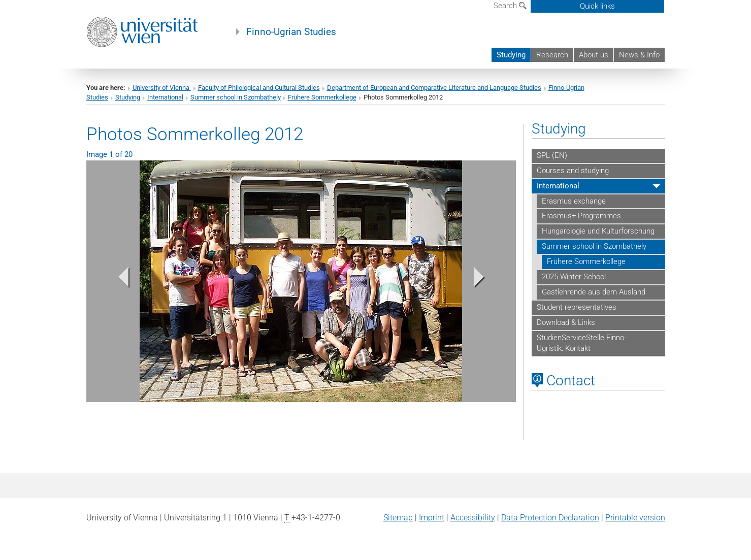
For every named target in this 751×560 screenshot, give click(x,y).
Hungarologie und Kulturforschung (598, 231)
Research (552, 55)
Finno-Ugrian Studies (291, 32)
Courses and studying (573, 171)
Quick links (597, 6)
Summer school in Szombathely (236, 97)
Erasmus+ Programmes (581, 216)
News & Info (639, 55)
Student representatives (577, 307)
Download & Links (566, 322)
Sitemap (398, 518)
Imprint (432, 518)
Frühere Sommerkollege (322, 97)
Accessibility (473, 518)
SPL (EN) (552, 155)
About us (594, 55)
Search (510, 6)
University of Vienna (162, 88)
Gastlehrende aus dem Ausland (594, 292)
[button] (119, 279)
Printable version (635, 518)
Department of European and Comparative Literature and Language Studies (434, 88)
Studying (511, 55)
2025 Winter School (574, 277)
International (165, 97)
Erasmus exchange (574, 201)
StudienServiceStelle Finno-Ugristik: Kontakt (581, 343)
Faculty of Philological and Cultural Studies (259, 88)
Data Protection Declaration (550, 518)
